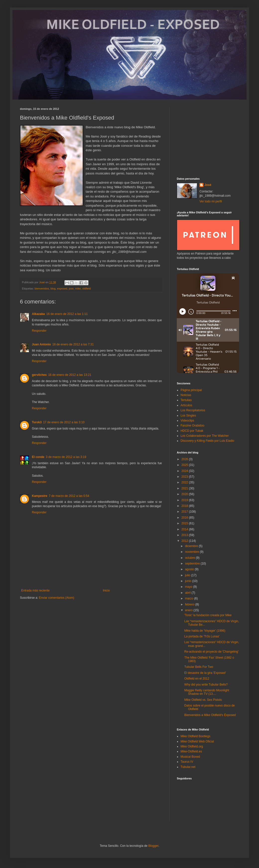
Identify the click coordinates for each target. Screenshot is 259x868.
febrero (190, 604)
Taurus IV (187, 762)
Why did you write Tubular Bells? (206, 685)
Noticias (186, 395)
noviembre (192, 552)
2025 (185, 465)
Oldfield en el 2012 (197, 679)
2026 (185, 459)
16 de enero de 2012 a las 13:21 (70, 375)
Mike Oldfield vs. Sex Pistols (203, 700)
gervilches (39, 375)
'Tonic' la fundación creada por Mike (208, 615)
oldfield (87, 289)
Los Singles (188, 416)
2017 (185, 512)
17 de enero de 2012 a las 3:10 (64, 422)
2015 (185, 523)
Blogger (153, 846)
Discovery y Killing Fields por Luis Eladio (207, 441)
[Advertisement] (208, 139)
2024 (185, 471)
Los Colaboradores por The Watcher (205, 436)
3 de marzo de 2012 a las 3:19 (66, 457)
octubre (190, 558)
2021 (185, 488)
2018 (185, 506)
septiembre (193, 564)
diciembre (192, 546)
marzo (190, 598)
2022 (185, 482)
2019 (185, 500)
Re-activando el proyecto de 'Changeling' (211, 652)
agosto (190, 569)
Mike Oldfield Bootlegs (195, 736)
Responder (39, 331)
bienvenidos (42, 289)
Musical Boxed (190, 757)
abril (188, 593)
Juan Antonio (41, 344)
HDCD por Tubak (192, 431)
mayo (189, 587)
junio (189, 581)
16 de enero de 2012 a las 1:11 (67, 314)
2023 (185, 477)
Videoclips (187, 421)
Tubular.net (188, 767)
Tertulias (186, 400)
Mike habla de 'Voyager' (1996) (205, 631)
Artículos (186, 405)
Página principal (191, 390)
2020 (185, 494)
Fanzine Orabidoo (192, 426)
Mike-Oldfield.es (191, 751)
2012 (185, 541)
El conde (38, 457)
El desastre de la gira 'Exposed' (205, 673)
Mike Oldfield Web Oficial (197, 741)
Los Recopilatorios (193, 410)
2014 (185, 529)
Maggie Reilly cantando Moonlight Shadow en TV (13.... (207, 692)
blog (53, 289)
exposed (62, 289)
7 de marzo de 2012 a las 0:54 (69, 496)
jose (71, 289)
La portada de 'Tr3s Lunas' (202, 636)
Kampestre (40, 496)
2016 (185, 518)
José (208, 185)
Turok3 (37, 422)
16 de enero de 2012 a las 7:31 (73, 344)
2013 (185, 535)
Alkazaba (38, 314)
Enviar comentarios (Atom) (57, 598)
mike (78, 289)
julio (188, 575)
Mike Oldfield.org (192, 746)
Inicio (106, 590)
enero (189, 610)
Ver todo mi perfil (211, 201)
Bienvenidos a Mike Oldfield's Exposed (210, 715)
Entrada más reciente (35, 590)
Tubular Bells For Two (199, 667)
